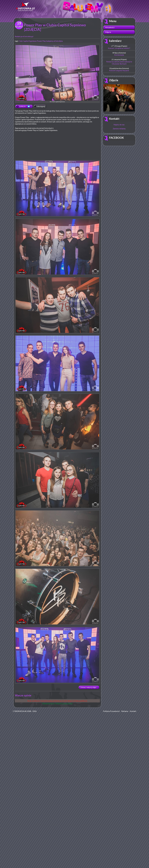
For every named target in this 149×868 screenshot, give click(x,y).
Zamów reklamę (119, 129)
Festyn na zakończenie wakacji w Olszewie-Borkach (119, 63)
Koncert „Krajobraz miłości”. (119, 48)
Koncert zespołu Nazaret (119, 70)
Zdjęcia (108, 32)
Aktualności (110, 27)
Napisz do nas (119, 125)
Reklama (125, 711)
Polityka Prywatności (111, 711)
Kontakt (114, 119)
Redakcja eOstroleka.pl (24, 36)
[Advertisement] (81, 143)
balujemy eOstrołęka (54, 41)
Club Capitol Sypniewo (28, 41)
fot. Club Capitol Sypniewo (57, 74)
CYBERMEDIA (19, 711)
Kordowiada (119, 55)
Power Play (41, 41)
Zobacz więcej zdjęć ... (89, 687)
